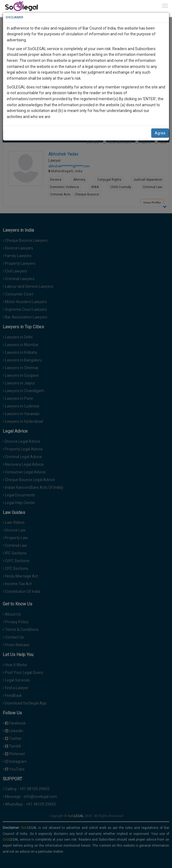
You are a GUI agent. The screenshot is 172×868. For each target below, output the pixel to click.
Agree (160, 133)
